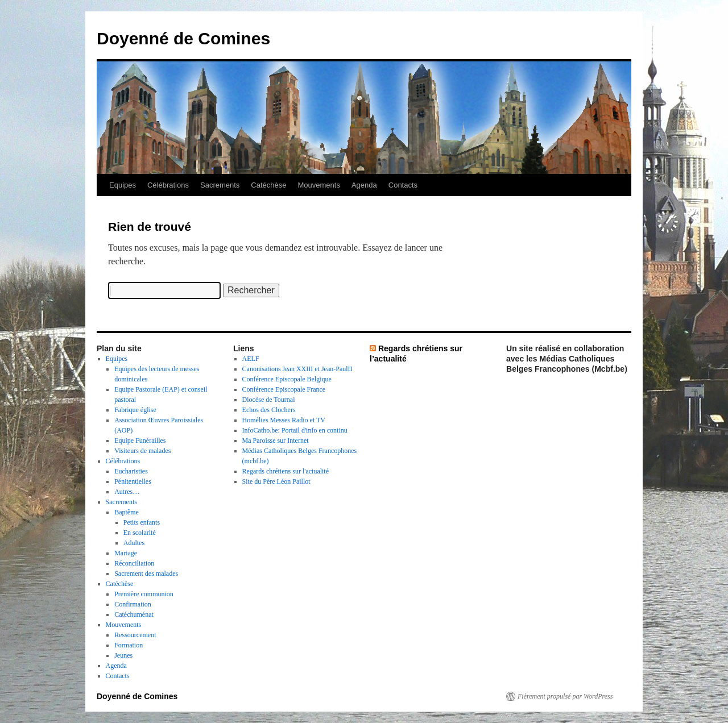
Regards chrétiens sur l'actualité (286, 471)
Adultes (134, 543)
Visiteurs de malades (142, 451)
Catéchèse (268, 185)
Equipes (123, 185)
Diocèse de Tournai (269, 400)
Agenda (364, 185)
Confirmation (133, 604)
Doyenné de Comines (183, 38)
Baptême (127, 512)
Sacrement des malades (146, 574)
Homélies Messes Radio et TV (284, 420)
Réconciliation (134, 563)
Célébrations (168, 185)
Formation (129, 645)
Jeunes (123, 655)
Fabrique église (135, 410)
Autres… (127, 492)
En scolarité (140, 533)
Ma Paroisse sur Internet (276, 441)
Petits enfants (142, 522)
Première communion (144, 594)
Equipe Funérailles (140, 441)
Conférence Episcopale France (284, 389)
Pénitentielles (133, 481)
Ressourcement (135, 635)
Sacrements (220, 185)
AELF (251, 359)
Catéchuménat (134, 614)
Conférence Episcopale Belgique (287, 379)
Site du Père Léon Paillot (276, 481)
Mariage (126, 553)
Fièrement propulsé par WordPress (565, 696)
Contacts (403, 185)
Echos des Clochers (269, 410)
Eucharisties (131, 471)
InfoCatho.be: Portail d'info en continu (295, 430)
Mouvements (319, 185)
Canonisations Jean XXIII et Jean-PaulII (297, 369)
